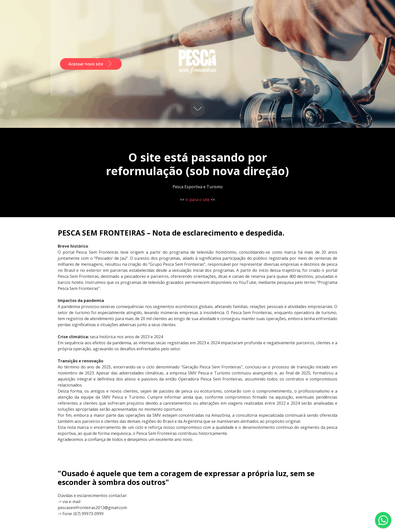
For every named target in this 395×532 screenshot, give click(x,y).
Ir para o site (197, 200)
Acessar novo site (91, 64)
